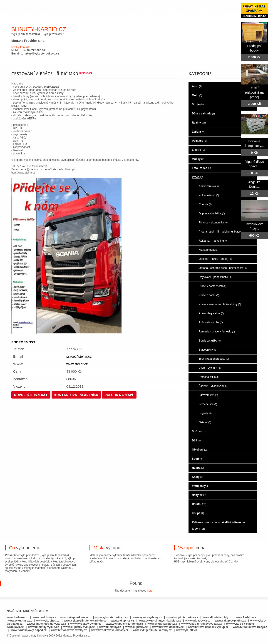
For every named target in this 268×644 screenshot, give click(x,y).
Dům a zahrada (203, 114)
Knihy (197, 477)
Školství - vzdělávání (213, 386)
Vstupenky (201, 486)
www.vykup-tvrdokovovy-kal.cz (202, 624)
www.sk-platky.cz (136, 627)
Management (208, 250)
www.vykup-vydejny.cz (147, 617)
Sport (197, 459)
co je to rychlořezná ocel (139, 9)
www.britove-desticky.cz (168, 627)
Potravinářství (209, 195)
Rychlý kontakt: (21, 47)
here (150, 591)
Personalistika (209, 377)
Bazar (176, 9)
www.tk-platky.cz (110, 627)
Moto (197, 95)
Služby (199, 431)
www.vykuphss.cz (48, 621)
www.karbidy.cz (246, 617)
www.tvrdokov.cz (18, 617)
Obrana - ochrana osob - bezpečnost (223, 268)
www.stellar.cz (77, 364)
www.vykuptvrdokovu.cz (76, 617)
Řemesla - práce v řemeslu (217, 332)
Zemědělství (208, 404)
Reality (199, 123)
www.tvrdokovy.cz (44, 617)
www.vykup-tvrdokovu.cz (112, 617)
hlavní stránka (28, 9)
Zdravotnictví (208, 395)
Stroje (198, 104)
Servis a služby (210, 341)
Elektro (198, 150)
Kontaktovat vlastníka (76, 395)
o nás (53, 9)
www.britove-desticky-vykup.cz (208, 627)
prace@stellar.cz (79, 356)
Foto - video (201, 168)
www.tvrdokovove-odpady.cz (110, 630)
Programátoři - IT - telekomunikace (221, 232)
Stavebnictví (208, 350)
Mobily (198, 159)
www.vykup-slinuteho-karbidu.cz (85, 621)
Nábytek (199, 495)
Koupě (198, 513)
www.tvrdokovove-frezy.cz (250, 627)
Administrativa (209, 186)
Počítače (199, 141)
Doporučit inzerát (31, 395)
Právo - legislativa (211, 313)
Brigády (205, 413)
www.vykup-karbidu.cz (162, 624)
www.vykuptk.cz (187, 630)
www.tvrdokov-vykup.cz (86, 624)
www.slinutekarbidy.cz (217, 617)
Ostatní (205, 422)
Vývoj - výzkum (210, 368)
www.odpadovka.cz (198, 621)
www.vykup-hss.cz (20, 621)
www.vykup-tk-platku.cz (230, 621)
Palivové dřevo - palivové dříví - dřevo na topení (218, 525)
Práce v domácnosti (212, 286)
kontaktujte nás (203, 9)
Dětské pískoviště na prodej (254, 92)
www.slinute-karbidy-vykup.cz (46, 624)
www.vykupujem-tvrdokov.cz (125, 624)
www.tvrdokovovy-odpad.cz (29, 630)
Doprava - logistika (212, 213)
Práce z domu (209, 295)
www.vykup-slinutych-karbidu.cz (160, 621)
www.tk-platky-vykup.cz (43, 627)
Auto (197, 86)
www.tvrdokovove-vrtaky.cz (69, 630)
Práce (197, 177)
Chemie (205, 204)
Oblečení (199, 450)
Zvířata (198, 132)
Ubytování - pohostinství (215, 277)
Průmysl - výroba (211, 322)
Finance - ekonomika (213, 223)
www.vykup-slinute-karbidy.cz (152, 630)
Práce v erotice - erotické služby (220, 304)
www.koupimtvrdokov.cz (182, 617)
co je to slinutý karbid (86, 9)
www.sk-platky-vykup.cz (79, 627)
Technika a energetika (214, 359)
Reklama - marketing (213, 241)
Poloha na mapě (119, 395)
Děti (196, 441)
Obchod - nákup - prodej (215, 259)
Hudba (198, 468)
